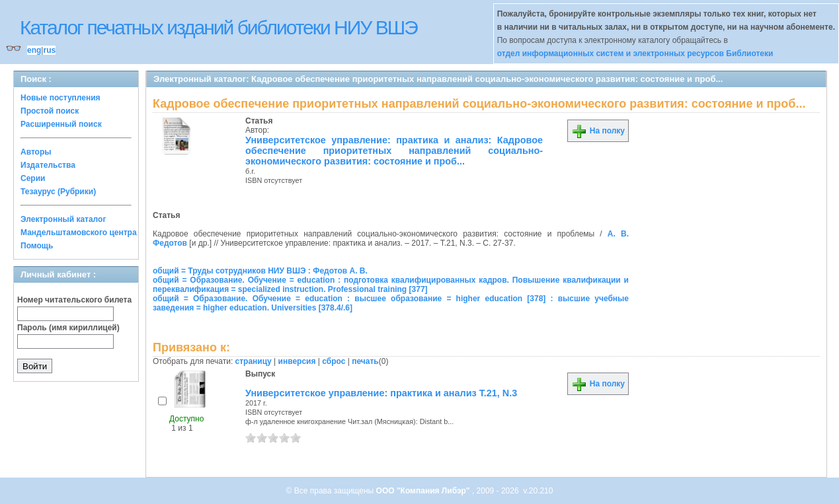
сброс (334, 361)
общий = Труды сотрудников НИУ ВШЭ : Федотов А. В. (260, 271)
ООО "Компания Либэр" (424, 491)
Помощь (37, 246)
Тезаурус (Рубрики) (58, 192)
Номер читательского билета (74, 300)
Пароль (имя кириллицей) (68, 328)
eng (34, 50)
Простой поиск (50, 111)
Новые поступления (60, 98)
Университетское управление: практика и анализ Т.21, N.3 (381, 393)
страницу (254, 361)
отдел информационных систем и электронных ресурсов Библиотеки (635, 54)
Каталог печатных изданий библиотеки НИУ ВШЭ (219, 27)
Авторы (36, 152)
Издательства (48, 165)
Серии (33, 178)
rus (49, 50)
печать (365, 361)
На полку (598, 131)
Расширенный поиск (61, 124)
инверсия (297, 361)
